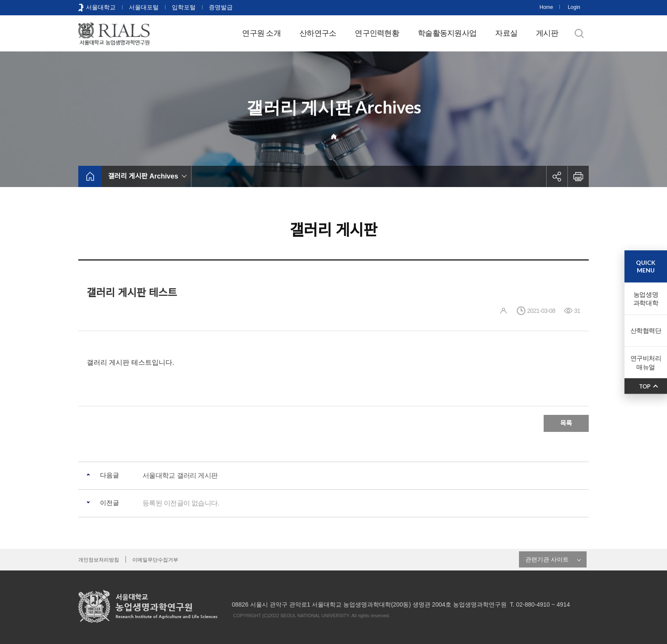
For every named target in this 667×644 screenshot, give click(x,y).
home (90, 176)
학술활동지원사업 (447, 33)
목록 (566, 423)
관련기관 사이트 (547, 559)
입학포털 (184, 7)
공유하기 (557, 176)
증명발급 (221, 7)
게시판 (547, 33)
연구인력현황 (377, 33)
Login (574, 7)
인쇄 (578, 176)
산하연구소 (318, 33)
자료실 (506, 33)
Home (546, 7)
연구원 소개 (261, 33)
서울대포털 (144, 7)
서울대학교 (101, 7)
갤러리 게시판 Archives (143, 176)
